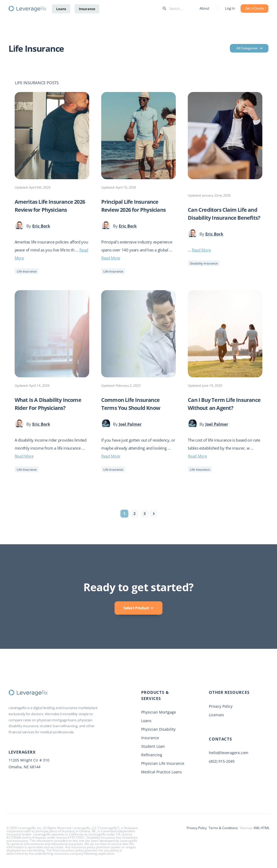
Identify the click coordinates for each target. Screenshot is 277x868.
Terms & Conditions (223, 828)
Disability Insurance (204, 263)
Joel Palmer (130, 424)
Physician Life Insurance (163, 763)
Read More (111, 258)
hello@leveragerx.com (229, 753)
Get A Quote (255, 8)
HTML (265, 828)
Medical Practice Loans (162, 772)
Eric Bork (41, 226)
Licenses (216, 715)
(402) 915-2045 (222, 761)
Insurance (87, 9)
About (204, 8)
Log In (230, 8)
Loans (61, 9)
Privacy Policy (221, 706)
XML (257, 828)
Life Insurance (27, 271)
